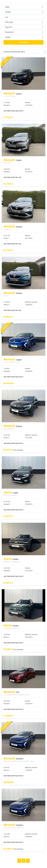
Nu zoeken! (24, 42)
